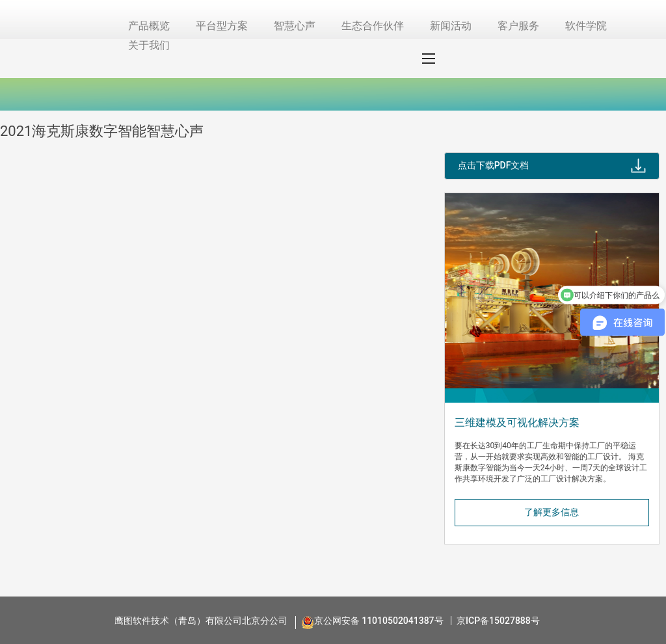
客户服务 (518, 26)
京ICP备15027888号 (498, 621)
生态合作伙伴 (373, 26)
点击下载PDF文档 (494, 165)
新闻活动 (451, 26)
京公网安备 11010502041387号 (379, 621)
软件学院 (586, 26)
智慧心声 (295, 26)
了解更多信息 (552, 512)
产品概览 (149, 26)
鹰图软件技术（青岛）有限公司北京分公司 (201, 621)
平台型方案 (222, 26)
